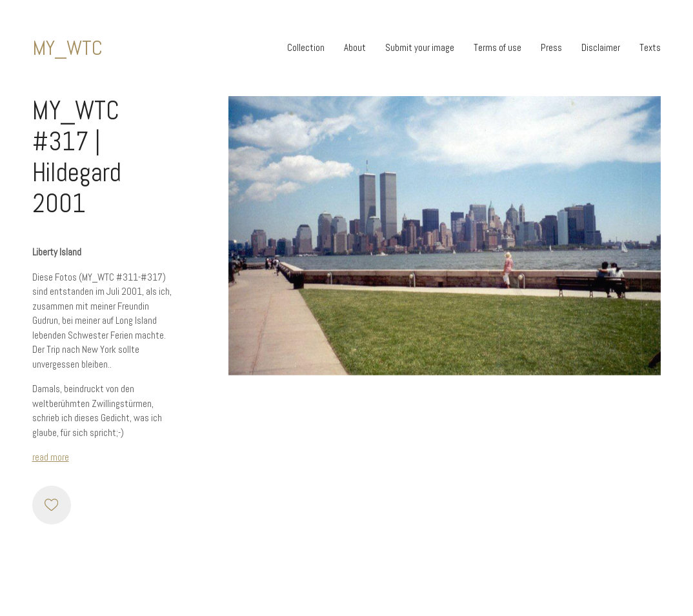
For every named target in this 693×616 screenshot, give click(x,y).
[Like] (52, 505)
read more (51, 457)
